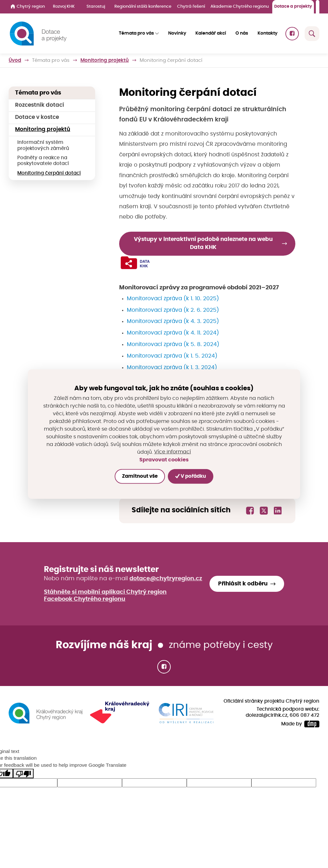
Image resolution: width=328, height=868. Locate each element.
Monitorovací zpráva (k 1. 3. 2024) (172, 368)
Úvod (15, 60)
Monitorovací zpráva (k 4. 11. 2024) (173, 333)
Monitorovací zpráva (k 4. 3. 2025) (173, 322)
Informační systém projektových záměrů (43, 145)
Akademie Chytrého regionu (240, 7)
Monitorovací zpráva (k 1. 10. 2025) (173, 299)
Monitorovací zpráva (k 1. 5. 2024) (172, 356)
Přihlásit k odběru (243, 584)
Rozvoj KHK (64, 7)
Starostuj (96, 7)
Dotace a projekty (293, 7)
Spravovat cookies (164, 459)
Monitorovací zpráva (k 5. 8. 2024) (173, 344)
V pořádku (191, 476)
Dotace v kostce (37, 117)
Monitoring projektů (105, 60)
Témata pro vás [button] (136, 33)
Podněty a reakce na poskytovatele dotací (43, 161)
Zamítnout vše (139, 476)
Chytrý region (28, 6)
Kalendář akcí (211, 33)
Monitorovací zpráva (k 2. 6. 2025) (173, 310)
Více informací (172, 452)
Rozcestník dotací (40, 105)
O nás (242, 33)
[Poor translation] (23, 774)
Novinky (177, 33)
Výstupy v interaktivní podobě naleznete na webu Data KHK (203, 243)
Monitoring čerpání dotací (49, 173)
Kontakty (267, 33)
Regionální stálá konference (143, 7)
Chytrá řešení (191, 7)
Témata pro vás (51, 60)
